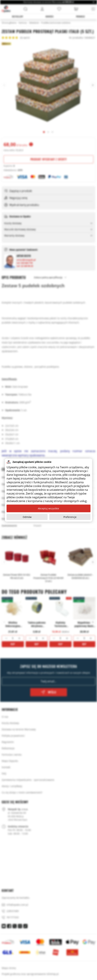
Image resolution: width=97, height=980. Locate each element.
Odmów (27, 517)
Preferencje (70, 517)
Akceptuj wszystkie (48, 508)
